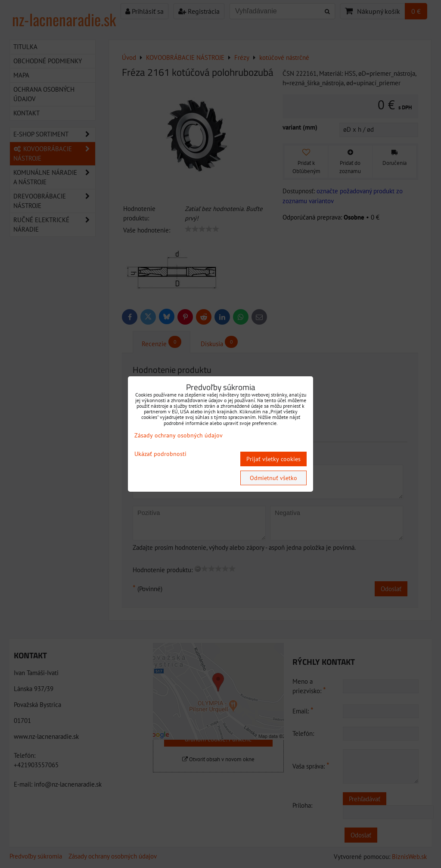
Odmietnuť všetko (273, 478)
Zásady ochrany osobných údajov (179, 435)
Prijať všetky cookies (273, 459)
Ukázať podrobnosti (160, 454)
